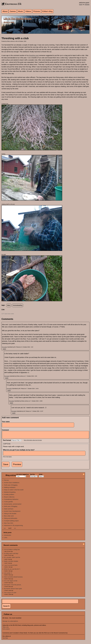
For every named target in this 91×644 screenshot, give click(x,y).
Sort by (32, 476)
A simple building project (11, 522)
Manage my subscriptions (10, 623)
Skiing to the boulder (10, 515)
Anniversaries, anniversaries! (13, 505)
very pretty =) (8, 574)
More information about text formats (33, 442)
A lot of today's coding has (12, 551)
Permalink (4, 347)
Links (6, 539)
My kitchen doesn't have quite (13, 590)
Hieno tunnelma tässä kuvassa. (13, 578)
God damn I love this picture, (13, 586)
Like (3, 310)
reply (4, 349)
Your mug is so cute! (10, 594)
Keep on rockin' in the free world (14, 491)
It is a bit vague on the (11, 582)
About (5, 11)
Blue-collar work (9, 517)
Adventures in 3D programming (13, 527)
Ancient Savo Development (12, 513)
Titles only (6, 629)
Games (13, 11)
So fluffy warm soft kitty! (11, 555)
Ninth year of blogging (11, 508)
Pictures (37, 11)
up (3, 312)
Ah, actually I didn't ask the (12, 559)
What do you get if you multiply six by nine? (19, 451)
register (87, 4)
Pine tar (6, 482)
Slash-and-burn (9, 510)
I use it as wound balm (11, 567)
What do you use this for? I (12, 570)
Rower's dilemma (9, 498)
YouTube (5, 639)
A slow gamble (8, 503)
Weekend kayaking (10, 494)
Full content (6, 630)
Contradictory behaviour (11, 501)
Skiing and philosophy (11, 520)
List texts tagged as (22, 476)
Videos (28, 11)
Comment (6, 430)
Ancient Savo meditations (12, 484)
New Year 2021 (9, 525)
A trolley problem (9, 496)
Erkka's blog (47, 11)
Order (41, 476)
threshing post (34, 55)
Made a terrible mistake (11, 563)
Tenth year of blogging (11, 486)
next (15, 530)
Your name (6, 422)
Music (21, 11)
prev (5, 530)
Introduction (8, 537)
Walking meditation (10, 489)
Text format (7, 442)
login (81, 4)
